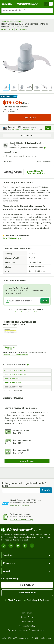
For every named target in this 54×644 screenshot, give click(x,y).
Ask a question (21, 30)
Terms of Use (20, 312)
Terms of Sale (27, 613)
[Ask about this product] (27, 301)
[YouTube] (11, 546)
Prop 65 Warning (11, 238)
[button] (6, 87)
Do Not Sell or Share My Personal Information (27, 630)
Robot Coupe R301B (12, 379)
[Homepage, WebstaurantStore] (27, 4)
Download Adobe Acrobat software (16, 355)
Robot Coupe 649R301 (13, 383)
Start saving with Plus (20, 506)
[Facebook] (18, 546)
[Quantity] (6, 117)
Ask (45, 301)
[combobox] (27, 10)
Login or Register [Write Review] (27, 461)
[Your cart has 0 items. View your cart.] (48, 4)
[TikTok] (25, 546)
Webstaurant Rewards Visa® (23, 129)
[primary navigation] (7, 4)
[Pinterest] (32, 546)
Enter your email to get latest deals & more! (24, 484)
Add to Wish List (27, 135)
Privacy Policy (33, 312)
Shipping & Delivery (37, 600)
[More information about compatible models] (28, 365)
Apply (49, 128)
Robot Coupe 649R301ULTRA (15, 371)
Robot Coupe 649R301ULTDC (15, 375)
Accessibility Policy (27, 626)
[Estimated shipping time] (45, 148)
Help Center (27, 585)
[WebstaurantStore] (27, 530)
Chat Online (13, 600)
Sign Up (46, 490)
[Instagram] (4, 546)
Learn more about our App (22, 520)
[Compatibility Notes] (10, 339)
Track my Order (27, 593)
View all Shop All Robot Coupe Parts (36, 172)
